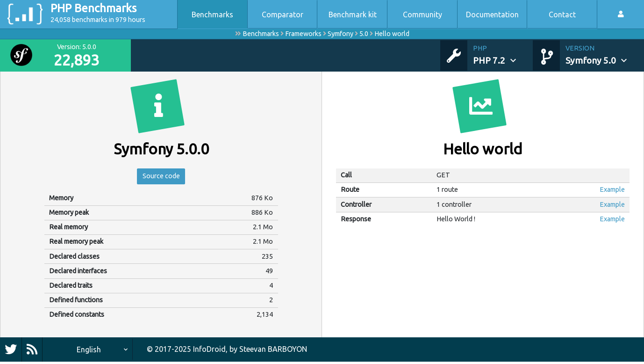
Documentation (492, 15)
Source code (161, 177)
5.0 (364, 34)
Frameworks (303, 34)
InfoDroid (209, 351)
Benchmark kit (353, 15)
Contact (562, 15)
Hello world (392, 34)
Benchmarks (212, 15)
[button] (503, 55)
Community (422, 15)
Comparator (283, 15)
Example (612, 189)
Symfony (340, 34)
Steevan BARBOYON (273, 351)
